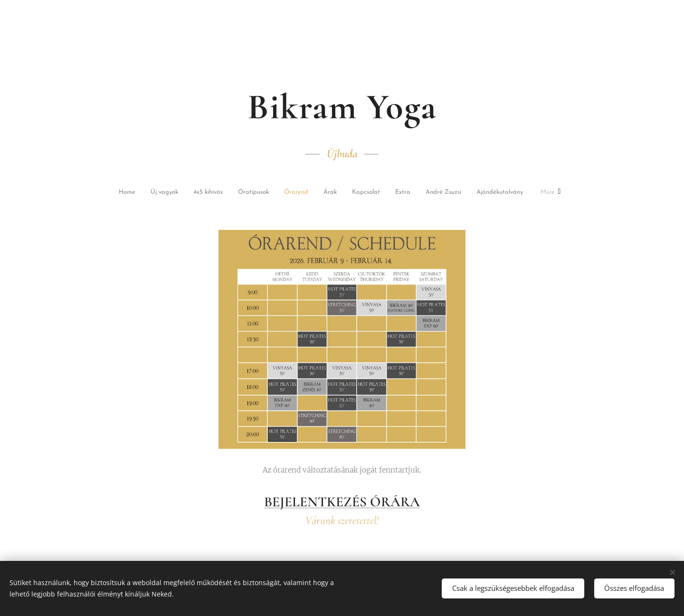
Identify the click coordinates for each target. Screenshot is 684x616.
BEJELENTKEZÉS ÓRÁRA (342, 501)
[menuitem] (139, 193)
